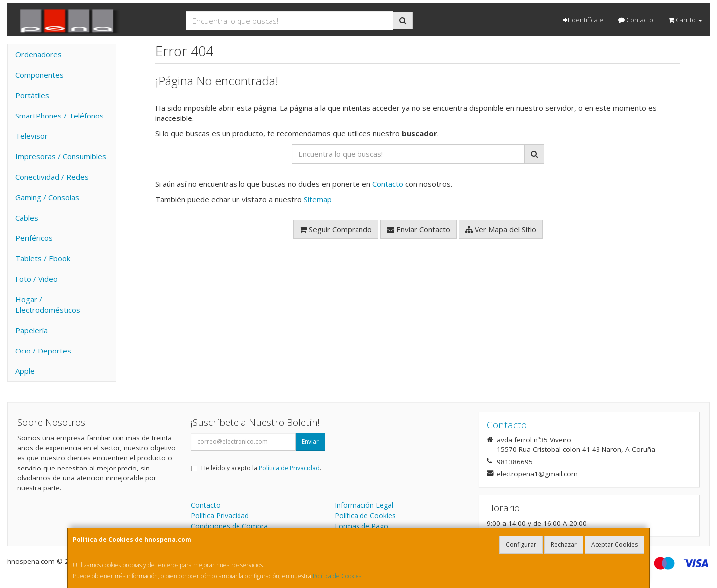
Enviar (310, 441)
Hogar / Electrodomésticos (48, 304)
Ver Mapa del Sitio (501, 229)
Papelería (32, 330)
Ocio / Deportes (43, 351)
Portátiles (32, 95)
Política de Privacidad (289, 468)
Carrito (685, 20)
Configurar (521, 544)
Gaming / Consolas (47, 197)
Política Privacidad (220, 516)
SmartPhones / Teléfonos (60, 116)
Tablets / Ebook (43, 258)
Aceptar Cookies (614, 544)
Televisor (32, 136)
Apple (25, 371)
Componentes (40, 75)
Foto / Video (37, 279)
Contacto (636, 20)
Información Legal (364, 505)
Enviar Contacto (418, 229)
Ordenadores (39, 54)
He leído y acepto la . (261, 468)
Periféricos (34, 238)
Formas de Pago (361, 526)
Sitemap (318, 199)
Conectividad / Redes (52, 177)
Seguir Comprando (336, 229)
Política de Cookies (337, 576)
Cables (27, 218)
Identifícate (583, 20)
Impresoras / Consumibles (61, 156)
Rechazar (564, 544)
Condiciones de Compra (229, 526)
